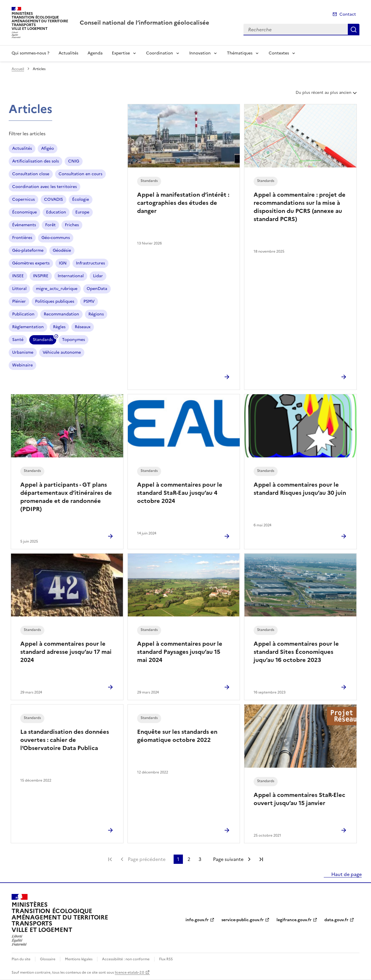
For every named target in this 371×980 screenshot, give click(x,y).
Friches (72, 225)
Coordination (160, 53)
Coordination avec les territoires (44, 187)
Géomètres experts (31, 263)
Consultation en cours (80, 174)
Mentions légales (79, 959)
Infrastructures (90, 263)
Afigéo (48, 148)
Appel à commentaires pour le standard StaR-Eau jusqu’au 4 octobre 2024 (180, 493)
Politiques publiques (55, 301)
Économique (24, 212)
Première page (110, 859)
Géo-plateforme (28, 250)
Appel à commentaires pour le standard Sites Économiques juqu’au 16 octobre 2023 (296, 652)
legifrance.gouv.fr (294, 920)
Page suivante (228, 859)
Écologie (81, 199)
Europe (82, 212)
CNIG (74, 161)
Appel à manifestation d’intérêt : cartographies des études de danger (183, 203)
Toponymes (73, 340)
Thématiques (240, 53)
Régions (96, 314)
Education (56, 212)
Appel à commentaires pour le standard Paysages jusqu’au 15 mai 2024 (180, 652)
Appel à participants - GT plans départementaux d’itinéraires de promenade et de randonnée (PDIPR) (66, 497)
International (71, 276)
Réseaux (83, 327)
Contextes (279, 53)
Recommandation (61, 314)
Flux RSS (166, 959)
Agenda (95, 53)
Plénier (19, 301)
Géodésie (62, 250)
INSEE (18, 276)
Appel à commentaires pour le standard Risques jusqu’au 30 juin (300, 489)
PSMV (89, 301)
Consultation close (31, 174)
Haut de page (346, 874)
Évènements (24, 225)
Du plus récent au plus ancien (327, 95)
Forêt (50, 225)
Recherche (354, 30)
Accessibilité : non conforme (126, 959)
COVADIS (53, 199)
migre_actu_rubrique (57, 289)
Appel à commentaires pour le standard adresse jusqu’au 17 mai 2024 (66, 652)
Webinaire (22, 365)
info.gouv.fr (197, 920)
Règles (59, 327)
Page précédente (147, 859)
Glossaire (48, 959)
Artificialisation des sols (36, 161)
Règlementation (28, 327)
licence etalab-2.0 (129, 972)
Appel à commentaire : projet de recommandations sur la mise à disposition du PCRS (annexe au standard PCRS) (300, 207)
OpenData (97, 289)
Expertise (121, 53)
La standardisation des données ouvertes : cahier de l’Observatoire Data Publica (65, 740)
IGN (63, 263)
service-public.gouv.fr (243, 920)
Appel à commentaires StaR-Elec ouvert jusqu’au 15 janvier (299, 799)
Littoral (19, 289)
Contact (348, 14)
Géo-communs (56, 238)
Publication (23, 314)
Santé (18, 340)
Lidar (98, 276)
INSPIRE (41, 276)
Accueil (18, 69)
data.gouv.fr (336, 920)
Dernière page (261, 859)
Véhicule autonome (62, 352)
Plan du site (21, 959)
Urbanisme (23, 352)
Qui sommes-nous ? (30, 53)
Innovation (200, 53)
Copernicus (23, 199)
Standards (43, 341)
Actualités (68, 53)
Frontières (22, 238)
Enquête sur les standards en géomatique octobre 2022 (177, 736)
